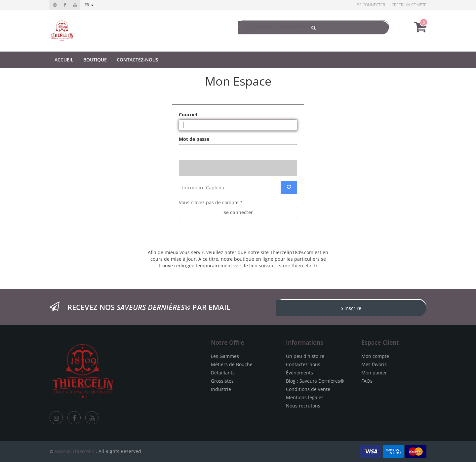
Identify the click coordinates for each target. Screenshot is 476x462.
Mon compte (375, 356)
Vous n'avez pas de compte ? (210, 202)
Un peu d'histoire (305, 356)
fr (89, 5)
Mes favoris (374, 364)
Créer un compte (409, 5)
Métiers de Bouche (232, 364)
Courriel (188, 115)
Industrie (221, 389)
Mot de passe (194, 139)
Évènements (299, 373)
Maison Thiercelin (75, 451)
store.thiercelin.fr (298, 266)
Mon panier (374, 373)
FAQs (367, 381)
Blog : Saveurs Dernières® (315, 381)
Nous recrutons (303, 406)
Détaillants (223, 373)
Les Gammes (225, 356)
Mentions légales (305, 397)
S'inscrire (351, 308)
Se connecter (371, 5)
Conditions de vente (308, 389)
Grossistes (222, 381)
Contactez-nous (303, 364)
